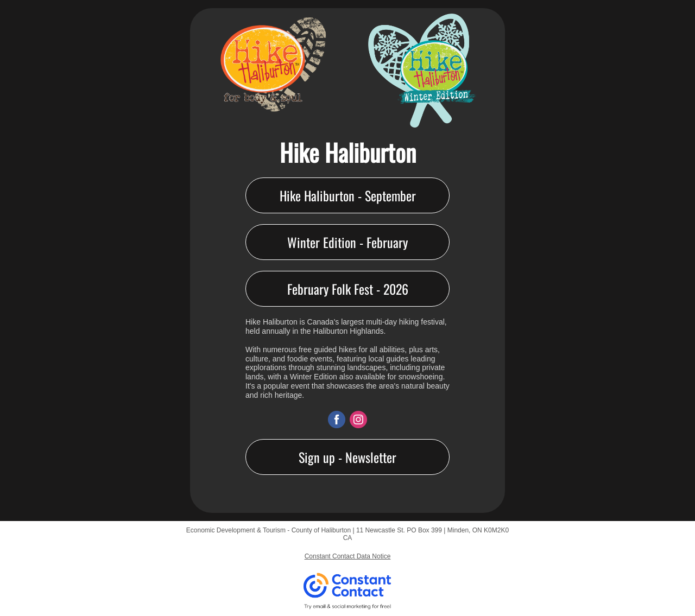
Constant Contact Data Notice (348, 556)
